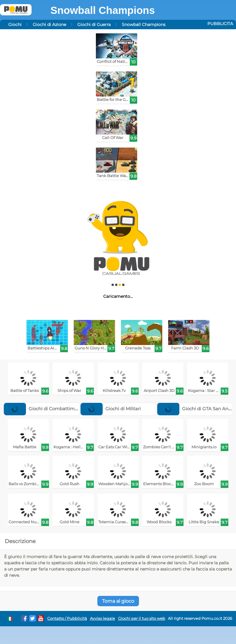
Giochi (15, 24)
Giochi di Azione (49, 24)
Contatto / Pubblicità (67, 618)
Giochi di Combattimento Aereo (51, 409)
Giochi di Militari (111, 409)
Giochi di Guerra (94, 24)
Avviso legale (103, 618)
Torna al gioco (118, 601)
